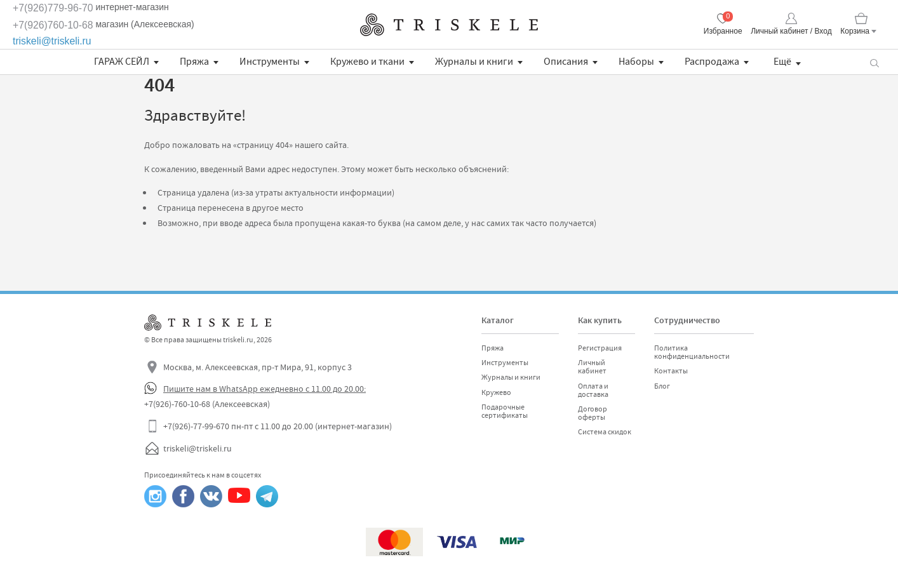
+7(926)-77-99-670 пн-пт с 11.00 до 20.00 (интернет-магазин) (278, 426)
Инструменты (270, 62)
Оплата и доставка (593, 390)
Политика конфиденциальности (692, 352)
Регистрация (600, 348)
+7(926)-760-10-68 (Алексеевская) (207, 404)
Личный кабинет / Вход (791, 31)
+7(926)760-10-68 (53, 25)
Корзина (855, 31)
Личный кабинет (592, 367)
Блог (662, 386)
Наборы (636, 62)
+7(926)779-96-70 (53, 8)
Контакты (671, 371)
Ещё (782, 62)
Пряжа (194, 62)
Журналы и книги (474, 62)
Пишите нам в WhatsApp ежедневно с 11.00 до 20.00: (265, 389)
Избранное (723, 31)
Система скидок (605, 432)
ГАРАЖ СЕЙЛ (122, 62)
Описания (566, 62)
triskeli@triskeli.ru (52, 41)
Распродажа (712, 62)
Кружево (496, 392)
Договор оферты (593, 413)
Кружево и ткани (367, 62)
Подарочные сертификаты (505, 411)
